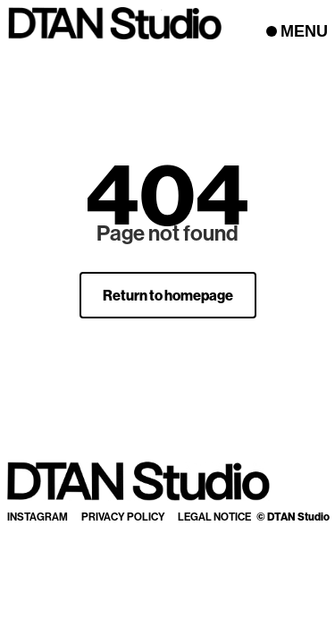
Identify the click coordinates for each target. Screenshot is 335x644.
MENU (304, 31)
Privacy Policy (123, 517)
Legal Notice (214, 517)
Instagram (38, 517)
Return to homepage (168, 295)
